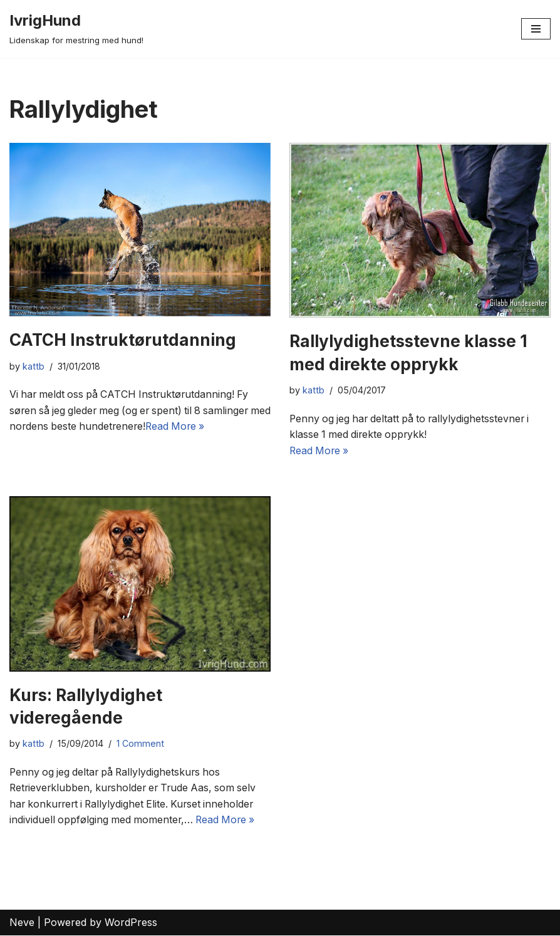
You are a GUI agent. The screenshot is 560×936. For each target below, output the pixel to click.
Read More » (202, 427)
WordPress (131, 923)
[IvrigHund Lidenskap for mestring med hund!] (76, 29)
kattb (34, 366)
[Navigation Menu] (536, 29)
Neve (22, 923)
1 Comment (140, 744)
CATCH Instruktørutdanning (123, 340)
